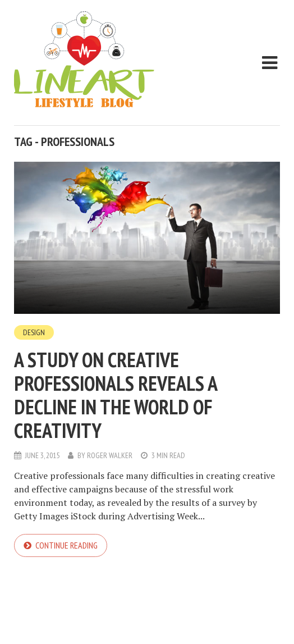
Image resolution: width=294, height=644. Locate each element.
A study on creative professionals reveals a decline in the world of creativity (116, 395)
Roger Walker (110, 455)
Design (34, 332)
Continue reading (66, 545)
